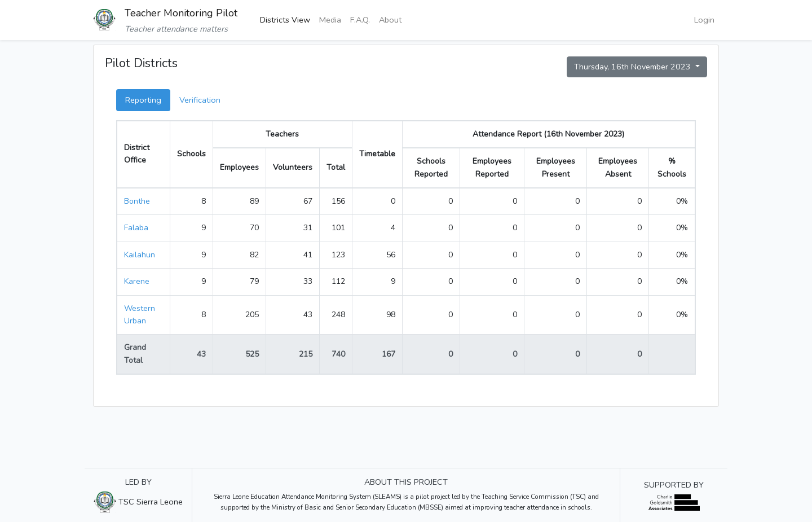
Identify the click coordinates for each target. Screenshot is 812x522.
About (390, 20)
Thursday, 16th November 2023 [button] (634, 67)
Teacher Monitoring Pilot (181, 13)
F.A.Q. (360, 20)
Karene (137, 281)
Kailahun (140, 255)
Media (330, 20)
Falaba (136, 228)
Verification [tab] (200, 100)
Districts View (285, 20)
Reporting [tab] (143, 100)
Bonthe (137, 201)
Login (704, 20)
